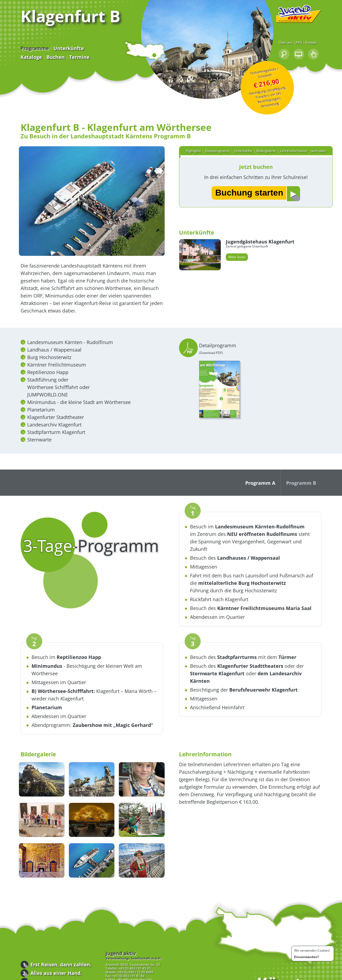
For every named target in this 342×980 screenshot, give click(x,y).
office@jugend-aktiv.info (119, 958)
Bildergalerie (270, 146)
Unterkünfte (53, 54)
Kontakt (326, 49)
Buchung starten (253, 189)
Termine (64, 63)
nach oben (323, 146)
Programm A (275, 486)
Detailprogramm (221, 146)
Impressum (314, 975)
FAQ (314, 49)
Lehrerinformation (297, 146)
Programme (20, 54)
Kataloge (16, 63)
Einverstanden (306, 957)
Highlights (197, 146)
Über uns (301, 49)
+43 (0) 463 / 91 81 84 (113, 954)
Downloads (50, 975)
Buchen (40, 63)
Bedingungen (292, 975)
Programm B (316, 486)
